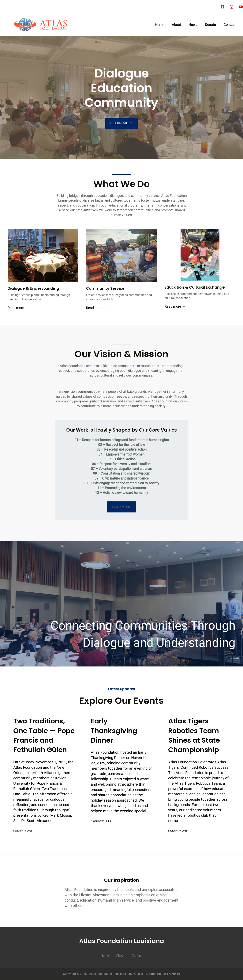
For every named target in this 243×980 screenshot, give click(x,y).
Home (160, 25)
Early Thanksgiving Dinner (114, 731)
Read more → (18, 308)
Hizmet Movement (95, 895)
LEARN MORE (122, 123)
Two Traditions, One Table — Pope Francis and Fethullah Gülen (44, 735)
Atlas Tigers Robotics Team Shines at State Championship (194, 735)
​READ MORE (121, 507)
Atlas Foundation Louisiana (122, 941)
